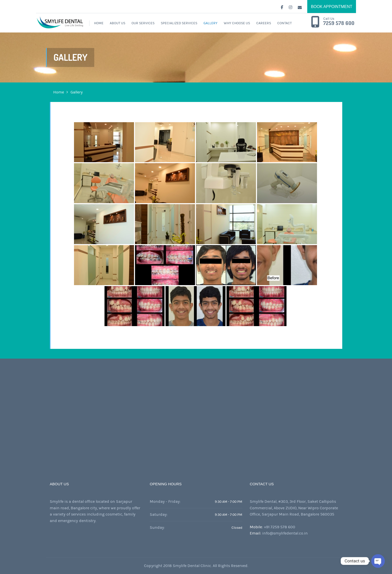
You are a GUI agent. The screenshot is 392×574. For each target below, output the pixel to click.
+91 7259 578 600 (280, 527)
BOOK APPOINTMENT (332, 7)
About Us (117, 23)
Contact (284, 23)
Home (99, 23)
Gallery (210, 23)
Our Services (143, 23)
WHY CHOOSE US (237, 23)
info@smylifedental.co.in (285, 533)
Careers (264, 23)
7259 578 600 (339, 23)
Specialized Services (179, 23)
